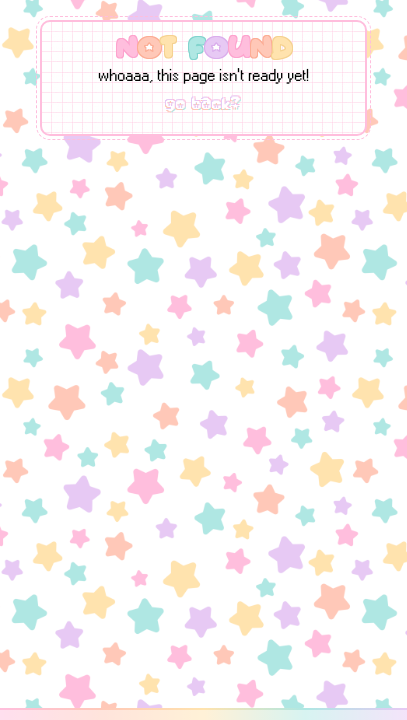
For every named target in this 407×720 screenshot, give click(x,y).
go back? (203, 104)
